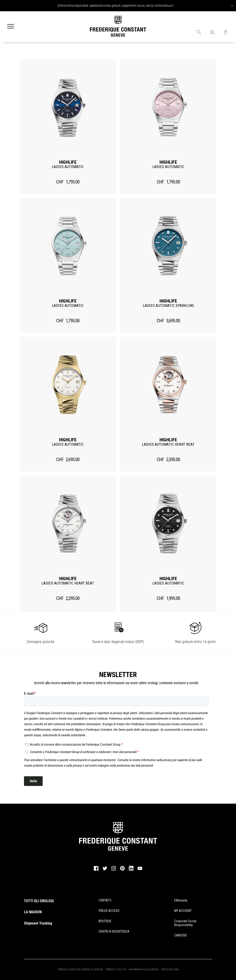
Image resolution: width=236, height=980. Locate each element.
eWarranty (181, 900)
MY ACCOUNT (183, 911)
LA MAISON (33, 912)
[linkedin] (131, 870)
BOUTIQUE (105, 921)
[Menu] (11, 27)
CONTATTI (105, 900)
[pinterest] (122, 870)
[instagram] (114, 870)
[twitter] (105, 870)
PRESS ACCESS (109, 911)
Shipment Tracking (38, 923)
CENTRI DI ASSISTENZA (114, 931)
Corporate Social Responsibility (185, 923)
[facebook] (96, 870)
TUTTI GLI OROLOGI (39, 901)
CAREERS (181, 935)
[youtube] (140, 869)
